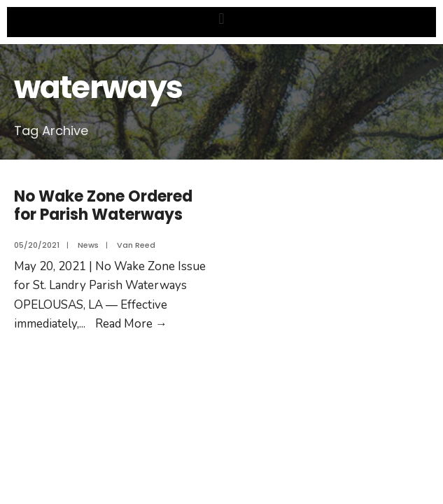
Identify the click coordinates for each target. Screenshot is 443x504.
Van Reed (136, 245)
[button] (221, 19)
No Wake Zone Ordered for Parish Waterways (103, 205)
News (88, 245)
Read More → (131, 324)
